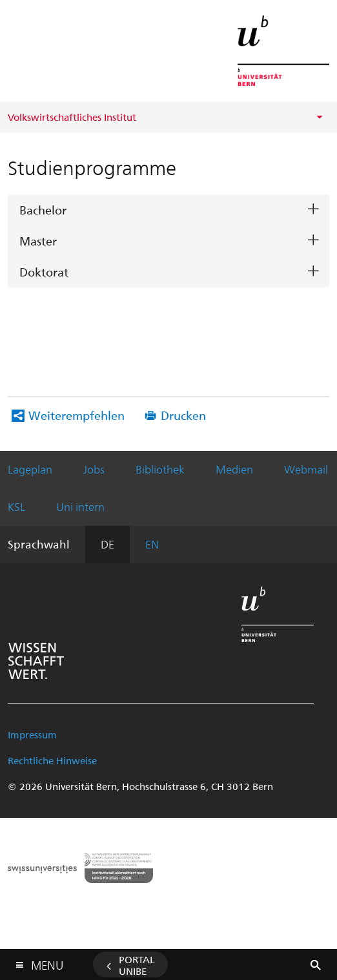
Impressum (32, 735)
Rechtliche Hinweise (52, 760)
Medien (234, 469)
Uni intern (80, 506)
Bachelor (43, 210)
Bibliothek (160, 469)
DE (107, 544)
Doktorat (44, 272)
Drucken (183, 415)
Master (38, 241)
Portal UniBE (137, 965)
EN (152, 544)
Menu (47, 962)
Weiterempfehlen (77, 415)
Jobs (94, 469)
